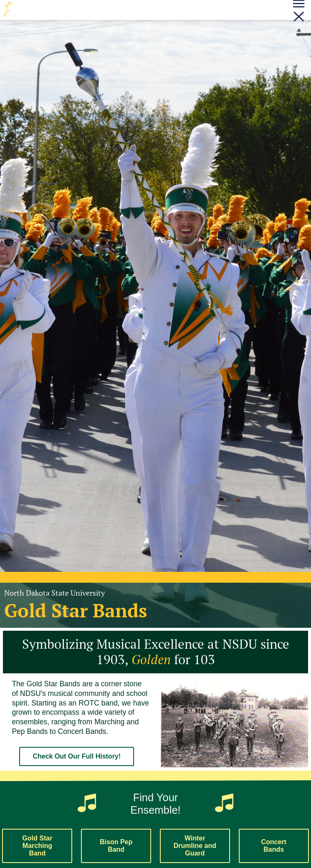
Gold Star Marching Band (37, 846)
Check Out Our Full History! (77, 756)
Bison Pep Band (116, 846)
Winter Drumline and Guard (195, 846)
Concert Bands (273, 846)
